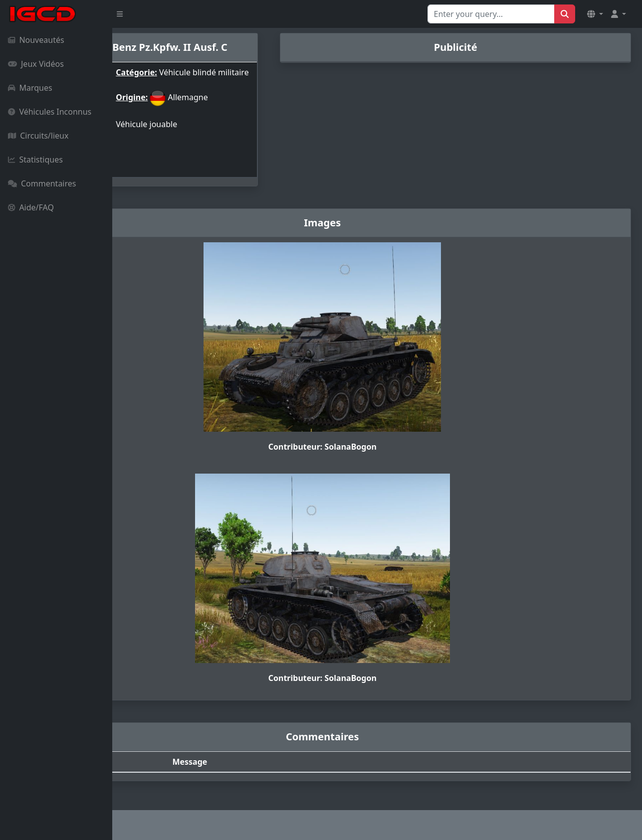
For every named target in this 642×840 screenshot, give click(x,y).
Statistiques (35, 160)
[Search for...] (491, 14)
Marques (30, 88)
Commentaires (42, 183)
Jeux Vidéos (36, 64)
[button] (595, 14)
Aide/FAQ (31, 207)
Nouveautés (36, 40)
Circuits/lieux (38, 136)
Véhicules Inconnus (50, 112)
